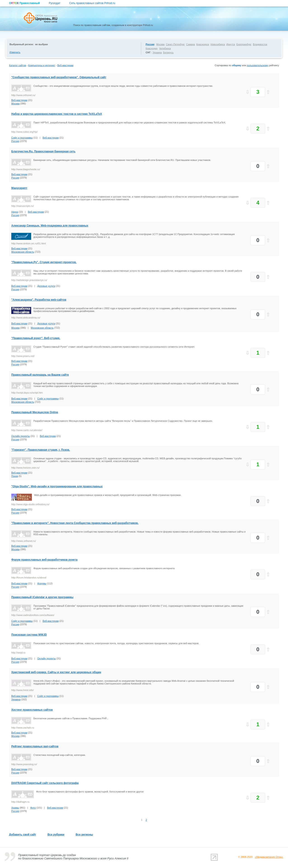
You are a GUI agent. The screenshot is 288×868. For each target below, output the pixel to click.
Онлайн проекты (21, 436)
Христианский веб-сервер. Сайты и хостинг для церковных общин (56, 672)
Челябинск (165, 48)
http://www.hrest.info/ (22, 690)
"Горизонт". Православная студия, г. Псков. (41, 450)
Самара (191, 44)
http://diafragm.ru (20, 802)
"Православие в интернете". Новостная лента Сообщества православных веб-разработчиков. (75, 523)
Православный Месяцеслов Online (35, 412)
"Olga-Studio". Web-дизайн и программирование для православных (57, 486)
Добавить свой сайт (23, 835)
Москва (160, 44)
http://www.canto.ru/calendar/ (27, 430)
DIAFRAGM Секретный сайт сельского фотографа (45, 783)
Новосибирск (218, 44)
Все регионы (84, 835)
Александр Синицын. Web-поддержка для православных (50, 226)
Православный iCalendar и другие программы (42, 597)
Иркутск (231, 44)
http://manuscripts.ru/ (23, 206)
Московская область (23, 252)
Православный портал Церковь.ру (42, 855)
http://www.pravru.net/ (23, 356)
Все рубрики (56, 835)
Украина (157, 52)
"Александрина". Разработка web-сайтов (39, 300)
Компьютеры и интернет (42, 65)
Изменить (15, 52)
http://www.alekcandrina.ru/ (26, 318)
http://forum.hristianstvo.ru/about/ (29, 578)
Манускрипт (19, 188)
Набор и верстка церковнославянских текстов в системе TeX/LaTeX (57, 114)
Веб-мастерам (65, 65)
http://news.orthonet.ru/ (24, 541)
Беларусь (168, 52)
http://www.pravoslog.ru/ (24, 764)
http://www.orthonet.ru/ (23, 95)
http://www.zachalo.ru (23, 728)
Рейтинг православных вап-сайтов (35, 746)
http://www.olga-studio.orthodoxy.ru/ (30, 504)
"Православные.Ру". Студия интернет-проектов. (44, 262)
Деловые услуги (46, 286)
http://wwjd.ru (18, 653)
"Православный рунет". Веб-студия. (36, 338)
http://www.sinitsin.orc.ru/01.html (29, 243)
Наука (15, 212)
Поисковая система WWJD (29, 635)
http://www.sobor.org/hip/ (25, 132)
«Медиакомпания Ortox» (269, 857)
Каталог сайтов (18, 65)
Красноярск (203, 44)
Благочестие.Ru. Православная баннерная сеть (43, 151)
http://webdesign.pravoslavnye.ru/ (29, 280)
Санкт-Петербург (175, 44)
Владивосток (260, 44)
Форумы (42, 583)
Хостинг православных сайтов (32, 710)
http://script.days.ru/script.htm (27, 393)
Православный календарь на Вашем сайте (40, 375)
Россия (150, 44)
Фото (33, 808)
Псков (15, 476)
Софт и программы (22, 138)
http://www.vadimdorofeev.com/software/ (33, 615)
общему (237, 65)
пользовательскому (258, 65)
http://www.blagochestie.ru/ (26, 169)
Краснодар (152, 48)
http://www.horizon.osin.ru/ (25, 468)
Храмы (15, 808)
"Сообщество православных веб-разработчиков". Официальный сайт (59, 77)
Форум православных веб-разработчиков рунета (44, 560)
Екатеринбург (244, 44)
